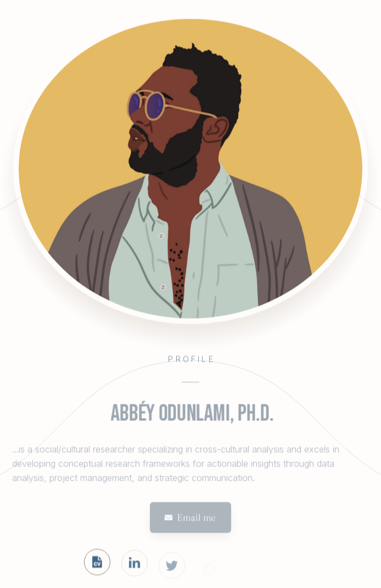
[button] (190, 519)
